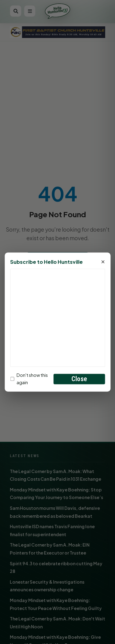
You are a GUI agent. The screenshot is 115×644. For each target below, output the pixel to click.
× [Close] (103, 262)
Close (79, 379)
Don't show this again (29, 379)
